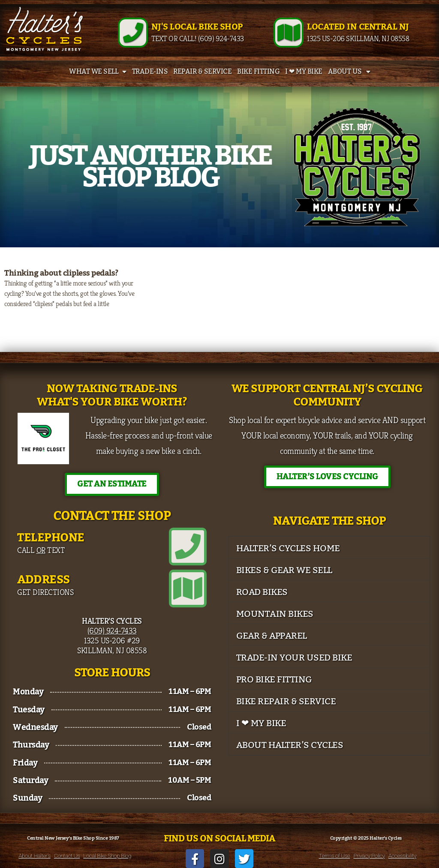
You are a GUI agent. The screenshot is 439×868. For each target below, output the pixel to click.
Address (44, 580)
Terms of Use (335, 856)
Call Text (41, 550)
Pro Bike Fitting (274, 680)
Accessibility (402, 856)
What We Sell (98, 72)
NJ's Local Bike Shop (197, 27)
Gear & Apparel (272, 636)
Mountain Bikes (275, 614)
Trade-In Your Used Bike (294, 658)
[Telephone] (188, 547)
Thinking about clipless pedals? (61, 273)
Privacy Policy (369, 856)
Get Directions (45, 592)
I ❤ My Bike (304, 72)
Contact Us (67, 856)
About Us (349, 72)
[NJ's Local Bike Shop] (133, 33)
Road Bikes (262, 592)
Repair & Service (202, 72)
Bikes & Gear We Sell (284, 570)
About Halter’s (35, 856)
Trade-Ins (150, 72)
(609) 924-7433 (112, 631)
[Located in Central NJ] (289, 33)
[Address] (188, 589)
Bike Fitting (258, 72)
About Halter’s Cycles (290, 745)
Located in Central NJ (358, 27)
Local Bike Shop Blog (107, 856)
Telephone (51, 538)
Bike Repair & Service (286, 701)
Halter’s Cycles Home (288, 548)
